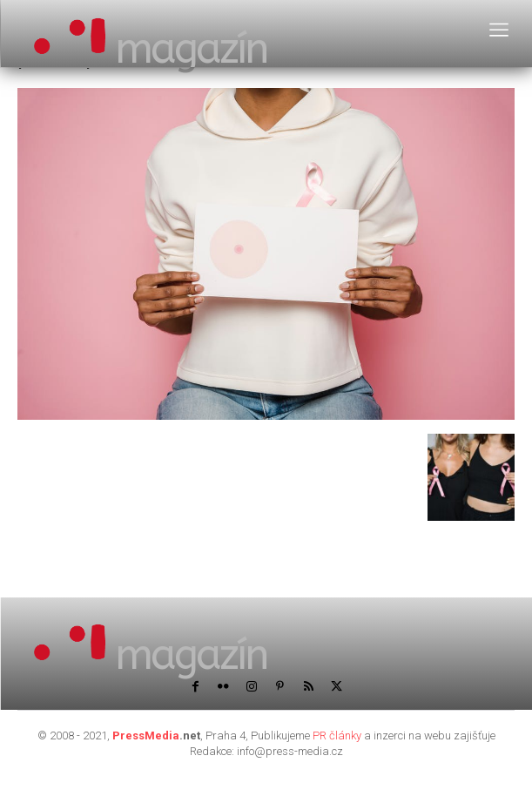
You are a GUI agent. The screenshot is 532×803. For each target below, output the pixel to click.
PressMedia (146, 736)
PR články (337, 736)
